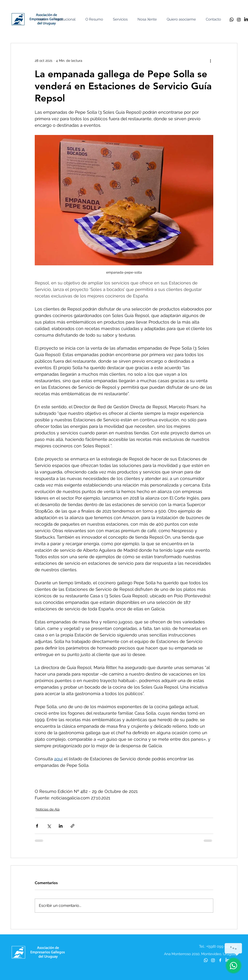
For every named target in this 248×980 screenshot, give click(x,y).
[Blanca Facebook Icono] (220, 960)
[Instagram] (239, 20)
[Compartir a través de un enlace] (72, 826)
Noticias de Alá (48, 809)
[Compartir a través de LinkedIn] (61, 826)
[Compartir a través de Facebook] (37, 826)
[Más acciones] (210, 61)
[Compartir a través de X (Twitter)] (49, 826)
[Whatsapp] (232, 20)
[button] (67, 19)
